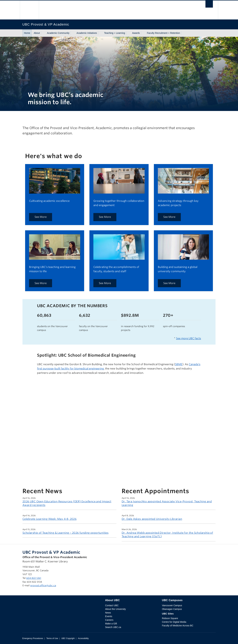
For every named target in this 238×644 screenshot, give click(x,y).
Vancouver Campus (172, 605)
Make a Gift (111, 624)
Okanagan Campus (172, 609)
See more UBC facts (188, 338)
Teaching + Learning (115, 33)
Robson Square (170, 618)
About (37, 33)
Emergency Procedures (33, 638)
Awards (136, 33)
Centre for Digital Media (174, 622)
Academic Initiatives (87, 33)
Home (27, 33)
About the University (115, 609)
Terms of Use (52, 638)
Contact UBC (112, 605)
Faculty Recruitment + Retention (163, 33)
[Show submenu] (43, 33)
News (108, 613)
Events (109, 616)
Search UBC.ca (113, 627)
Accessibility (83, 638)
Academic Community (58, 33)
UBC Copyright (68, 638)
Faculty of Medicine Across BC (178, 626)
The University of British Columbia (29, 10)
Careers (109, 620)
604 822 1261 (34, 578)
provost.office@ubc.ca (43, 585)
